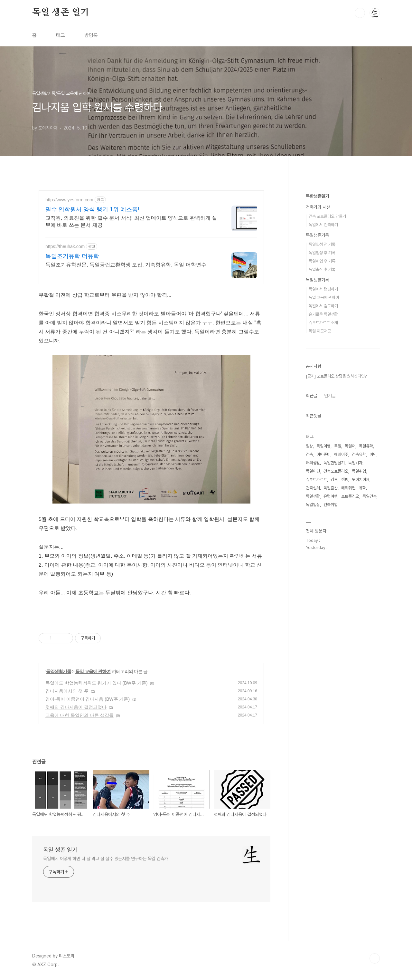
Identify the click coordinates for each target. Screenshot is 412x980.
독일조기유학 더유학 (72, 256)
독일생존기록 (317, 428)
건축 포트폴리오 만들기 (327, 410)
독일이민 (313, 664)
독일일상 (313, 698)
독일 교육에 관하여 (93, 671)
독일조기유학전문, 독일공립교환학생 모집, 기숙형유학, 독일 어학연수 (126, 265)
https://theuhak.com (65, 246)
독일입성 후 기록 (322, 446)
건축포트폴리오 (336, 664)
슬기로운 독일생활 (323, 508)
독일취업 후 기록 (322, 454)
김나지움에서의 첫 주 (67, 691)
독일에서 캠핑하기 (323, 482)
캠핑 (345, 673)
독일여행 (323, 639)
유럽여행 (331, 690)
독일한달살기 (334, 656)
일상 (309, 639)
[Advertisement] (343, 283)
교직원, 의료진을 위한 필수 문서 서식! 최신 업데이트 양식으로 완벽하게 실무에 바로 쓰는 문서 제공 (131, 221)
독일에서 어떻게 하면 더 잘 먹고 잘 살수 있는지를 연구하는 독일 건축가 (106, 859)
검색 (360, 13)
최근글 (312, 589)
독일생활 (313, 690)
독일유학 (366, 639)
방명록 (91, 35)
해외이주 (341, 648)
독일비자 (355, 656)
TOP (375, 958)
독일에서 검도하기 (323, 499)
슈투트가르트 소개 (323, 516)
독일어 (350, 639)
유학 (362, 681)
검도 (334, 673)
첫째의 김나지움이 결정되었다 (76, 707)
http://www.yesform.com (69, 200)
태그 (61, 35)
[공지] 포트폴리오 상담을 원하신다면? (336, 569)
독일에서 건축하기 (323, 418)
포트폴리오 (350, 690)
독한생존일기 (317, 389)
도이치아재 (361, 673)
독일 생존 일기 (61, 13)
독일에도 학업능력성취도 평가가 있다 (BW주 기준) (96, 683)
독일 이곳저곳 (320, 524)
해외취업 (348, 681)
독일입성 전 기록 (322, 438)
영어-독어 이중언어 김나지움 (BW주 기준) (88, 699)
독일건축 (370, 690)
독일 (338, 639)
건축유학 (359, 648)
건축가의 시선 (318, 400)
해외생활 (313, 656)
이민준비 (323, 648)
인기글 (330, 589)
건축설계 (313, 681)
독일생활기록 (59, 671)
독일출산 (331, 681)
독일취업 (359, 664)
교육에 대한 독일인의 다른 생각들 (80, 715)
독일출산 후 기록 (322, 463)
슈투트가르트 (316, 673)
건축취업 (331, 698)
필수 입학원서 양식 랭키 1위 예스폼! (92, 209)
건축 (309, 648)
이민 (373, 648)
